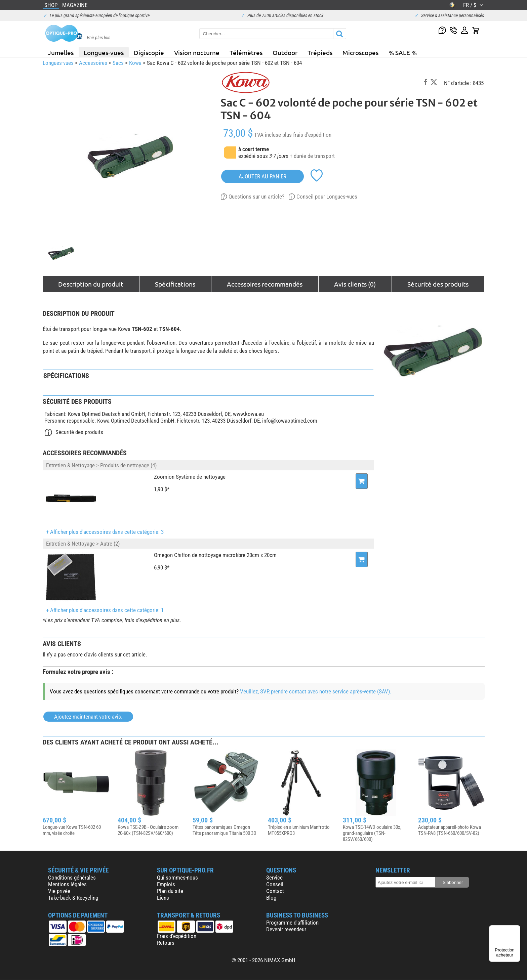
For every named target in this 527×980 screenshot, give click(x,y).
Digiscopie (149, 52)
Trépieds (320, 52)
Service (274, 878)
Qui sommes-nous (177, 878)
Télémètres (246, 52)
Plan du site (170, 891)
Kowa (135, 63)
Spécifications (175, 284)
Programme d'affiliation (292, 923)
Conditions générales (72, 878)
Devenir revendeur (286, 929)
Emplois (166, 884)
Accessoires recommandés (265, 284)
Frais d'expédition (177, 936)
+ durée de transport (312, 156)
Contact (275, 891)
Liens (163, 898)
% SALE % (403, 52)
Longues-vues (104, 52)
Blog (271, 898)
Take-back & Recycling (73, 898)
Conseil (275, 884)
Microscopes (360, 52)
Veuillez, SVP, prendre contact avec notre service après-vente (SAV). (316, 691)
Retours (166, 943)
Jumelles (61, 52)
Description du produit (91, 284)
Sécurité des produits (438, 284)
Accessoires (93, 63)
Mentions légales (67, 884)
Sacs (118, 63)
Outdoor (285, 52)
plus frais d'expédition (307, 135)
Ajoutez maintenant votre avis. (88, 717)
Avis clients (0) (355, 284)
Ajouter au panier (262, 176)
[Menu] (516, 929)
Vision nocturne (197, 52)
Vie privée (59, 891)
